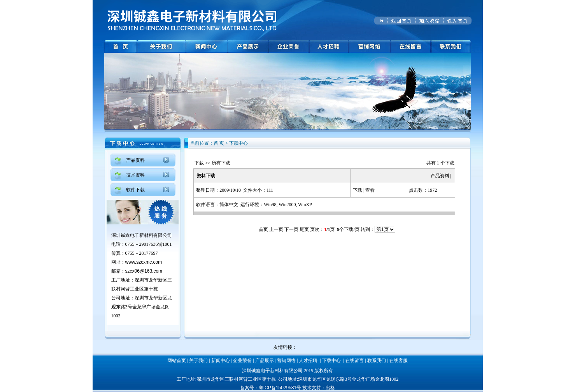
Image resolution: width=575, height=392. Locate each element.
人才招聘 (308, 360)
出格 (330, 388)
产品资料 (135, 160)
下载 (199, 163)
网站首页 (177, 360)
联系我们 (377, 360)
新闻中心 (221, 360)
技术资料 (135, 175)
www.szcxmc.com (144, 262)
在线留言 (354, 360)
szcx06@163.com (144, 271)
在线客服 (398, 360)
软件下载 (135, 190)
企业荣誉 (242, 360)
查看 (370, 190)
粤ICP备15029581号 (280, 388)
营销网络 (286, 360)
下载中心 (331, 360)
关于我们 (198, 360)
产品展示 (265, 360)
